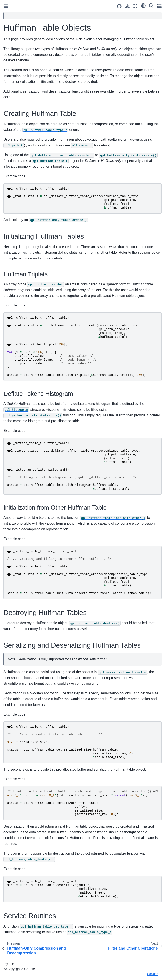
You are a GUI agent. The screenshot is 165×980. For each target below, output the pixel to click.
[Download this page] (127, 6)
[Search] (151, 5)
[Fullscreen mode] (135, 6)
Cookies (153, 974)
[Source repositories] (119, 6)
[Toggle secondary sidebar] (159, 6)
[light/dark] (143, 5)
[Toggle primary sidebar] (6, 6)
